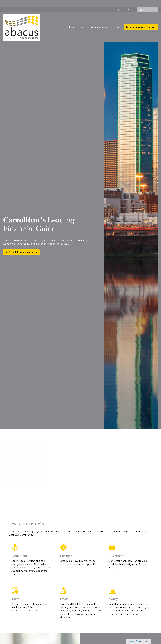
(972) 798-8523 (123, 2)
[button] (71, 20)
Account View (147, 2)
